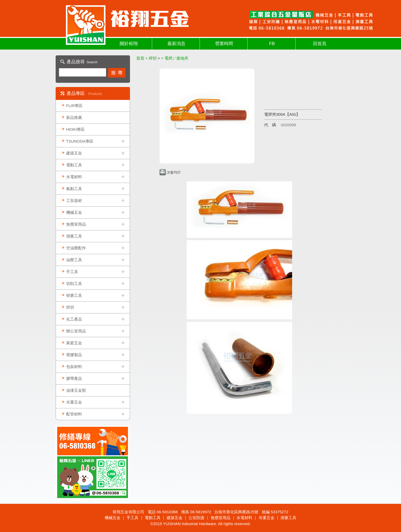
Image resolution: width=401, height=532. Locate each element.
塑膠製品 (74, 355)
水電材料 (74, 177)
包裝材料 (74, 367)
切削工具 (74, 284)
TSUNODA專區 (80, 141)
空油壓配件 (76, 248)
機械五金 (74, 212)
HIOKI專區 (76, 129)
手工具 (72, 272)
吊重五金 (74, 402)
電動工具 (74, 165)
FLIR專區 (74, 106)
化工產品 (74, 319)
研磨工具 (74, 295)
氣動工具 (74, 189)
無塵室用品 (76, 224)
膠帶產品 (74, 378)
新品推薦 (74, 117)
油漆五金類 (76, 390)
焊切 (70, 307)
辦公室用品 (76, 331)
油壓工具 (74, 260)
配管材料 (74, 414)
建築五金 (74, 153)
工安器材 (74, 200)
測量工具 (74, 236)
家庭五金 (74, 343)
